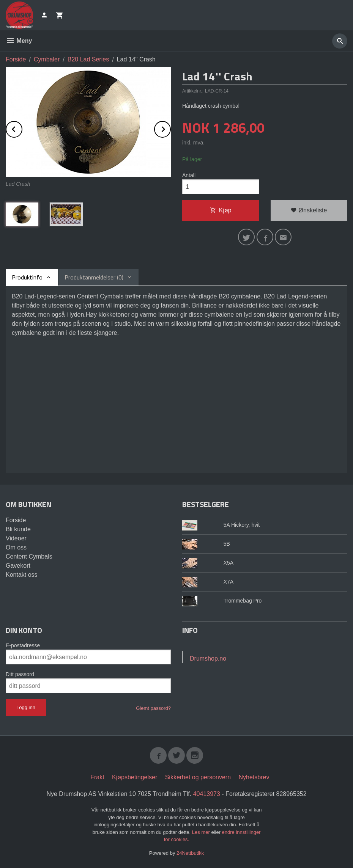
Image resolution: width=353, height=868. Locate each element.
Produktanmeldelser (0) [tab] (94, 277)
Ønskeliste (309, 210)
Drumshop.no (208, 658)
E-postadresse (23, 645)
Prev (22, 128)
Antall (189, 175)
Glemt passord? (153, 708)
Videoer (16, 538)
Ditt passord (20, 674)
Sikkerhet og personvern (198, 777)
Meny (19, 41)
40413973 (207, 794)
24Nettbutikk (190, 853)
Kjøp (221, 210)
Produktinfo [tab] (27, 277)
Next (170, 128)
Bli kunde (18, 529)
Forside (16, 59)
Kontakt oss (22, 575)
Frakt (97, 777)
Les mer (202, 832)
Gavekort (18, 566)
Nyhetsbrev (254, 777)
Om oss (16, 547)
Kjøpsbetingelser (135, 777)
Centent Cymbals (29, 556)
